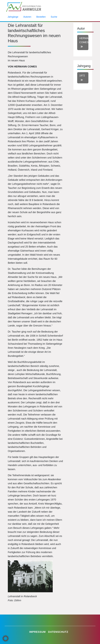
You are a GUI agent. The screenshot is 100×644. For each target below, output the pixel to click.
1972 (82, 76)
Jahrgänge (13, 17)
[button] (6, 638)
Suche (54, 17)
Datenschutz (58, 632)
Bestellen (41, 17)
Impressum (37, 632)
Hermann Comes (84, 40)
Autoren (27, 17)
